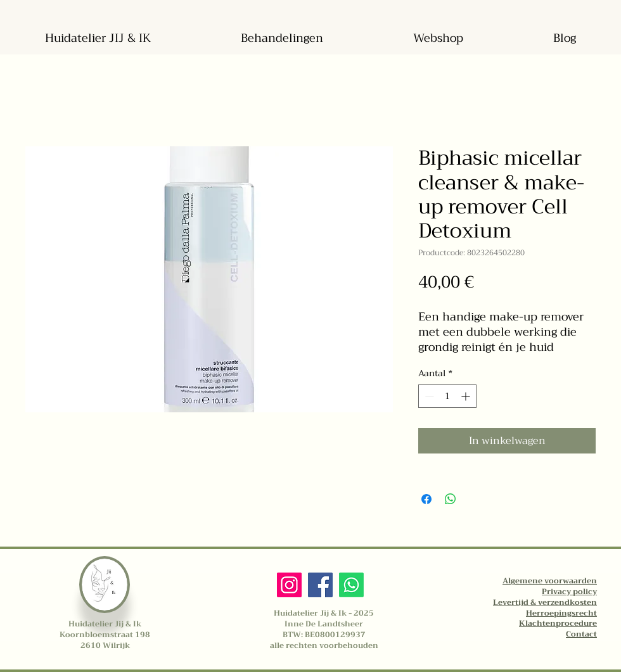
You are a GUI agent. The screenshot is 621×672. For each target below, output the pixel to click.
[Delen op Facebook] (426, 499)
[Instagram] (289, 585)
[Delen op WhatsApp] (451, 499)
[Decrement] (428, 396)
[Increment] (467, 396)
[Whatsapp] (351, 585)
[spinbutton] (447, 396)
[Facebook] (320, 585)
